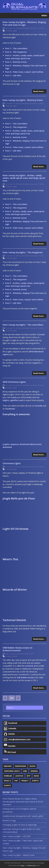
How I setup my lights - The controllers (23, 325)
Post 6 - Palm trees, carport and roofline (24, 72)
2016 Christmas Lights (14, 382)
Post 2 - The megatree (16, 52)
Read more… (39, 91)
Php (16, 781)
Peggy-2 (7, 781)
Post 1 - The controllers (16, 48)
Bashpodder (21, 766)
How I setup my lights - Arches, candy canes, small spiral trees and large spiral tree (24, 178)
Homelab (8, 776)
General (34, 771)
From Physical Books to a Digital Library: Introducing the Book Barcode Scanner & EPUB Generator (23, 802)
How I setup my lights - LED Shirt (17, 836)
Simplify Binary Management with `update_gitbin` (23, 816)
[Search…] (24, 708)
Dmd (25, 771)
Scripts (35, 781)
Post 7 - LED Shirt (13, 76)
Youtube (39, 406)
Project (25, 781)
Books (32, 766)
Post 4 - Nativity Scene (16, 62)
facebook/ (10, 409)
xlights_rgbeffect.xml (13, 400)
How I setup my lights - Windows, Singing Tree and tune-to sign (24, 24)
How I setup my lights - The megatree (23, 252)
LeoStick (29, 666)
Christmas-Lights (11, 31)
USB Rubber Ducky (25, 677)
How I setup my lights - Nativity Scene (23, 100)
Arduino (15, 656)
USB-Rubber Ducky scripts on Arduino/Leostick (18, 649)
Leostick (8, 656)
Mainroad (32, 865)
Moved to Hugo (9, 820)
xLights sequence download (16, 444)
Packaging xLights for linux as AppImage (20, 825)
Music (37, 776)
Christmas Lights (12, 463)
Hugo (22, 865)
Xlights (7, 785)
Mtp (29, 776)
